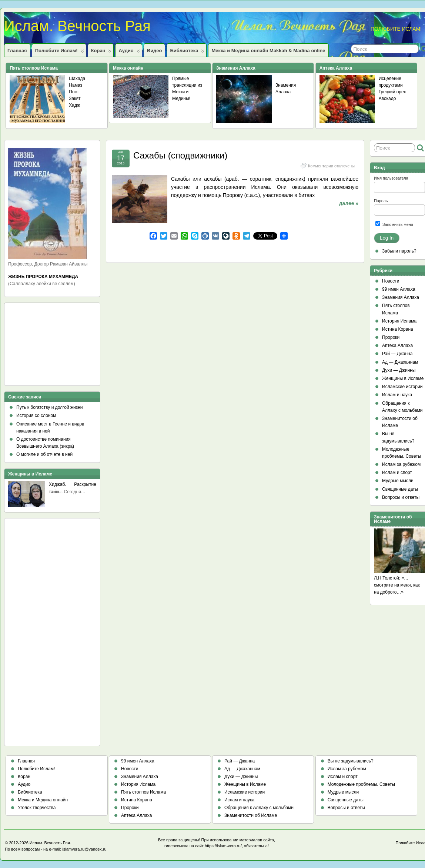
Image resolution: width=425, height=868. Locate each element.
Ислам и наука (397, 395)
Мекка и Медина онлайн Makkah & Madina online (268, 51)
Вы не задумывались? (351, 761)
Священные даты (400, 489)
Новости (391, 281)
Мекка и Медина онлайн (43, 800)
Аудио (129, 52)
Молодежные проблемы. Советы (361, 784)
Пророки (391, 337)
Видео (155, 51)
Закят (75, 99)
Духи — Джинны (399, 370)
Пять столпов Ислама (143, 792)
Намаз (76, 85)
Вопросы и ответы (401, 497)
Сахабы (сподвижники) (180, 155)
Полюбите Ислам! (60, 52)
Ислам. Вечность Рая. (50, 843)
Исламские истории (402, 387)
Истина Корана (398, 329)
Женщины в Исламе (403, 378)
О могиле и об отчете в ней (44, 454)
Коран (101, 52)
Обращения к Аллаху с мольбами (259, 808)
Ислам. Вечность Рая (77, 26)
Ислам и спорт (397, 473)
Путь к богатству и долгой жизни (50, 407)
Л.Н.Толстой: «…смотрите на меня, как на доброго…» (397, 585)
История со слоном (36, 415)
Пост (74, 92)
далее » (349, 203)
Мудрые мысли (398, 481)
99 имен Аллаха (399, 289)
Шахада (77, 79)
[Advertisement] (41, 347)
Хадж (74, 105)
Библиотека (187, 52)
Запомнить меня (394, 224)
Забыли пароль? (399, 251)
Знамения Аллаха (401, 297)
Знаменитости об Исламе (251, 815)
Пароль (381, 201)
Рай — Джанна (397, 354)
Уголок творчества (37, 808)
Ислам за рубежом (401, 464)
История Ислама (399, 321)
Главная (17, 51)
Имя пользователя (391, 178)
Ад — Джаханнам (400, 362)
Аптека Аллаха (397, 345)
